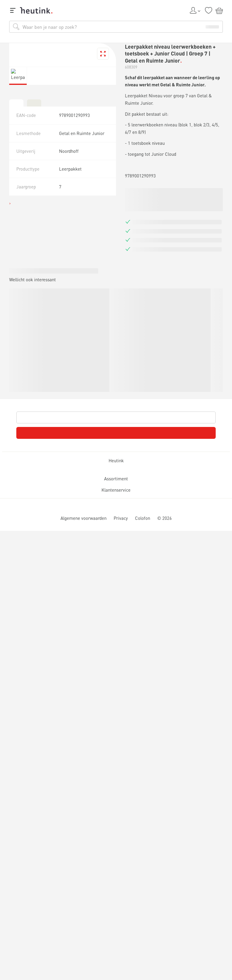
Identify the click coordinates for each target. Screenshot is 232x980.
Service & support (31, 307)
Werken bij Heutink (33, 312)
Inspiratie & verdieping (40, 289)
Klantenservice (25, 913)
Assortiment (21, 834)
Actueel (25, 297)
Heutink (15, 767)
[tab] (5, 644)
